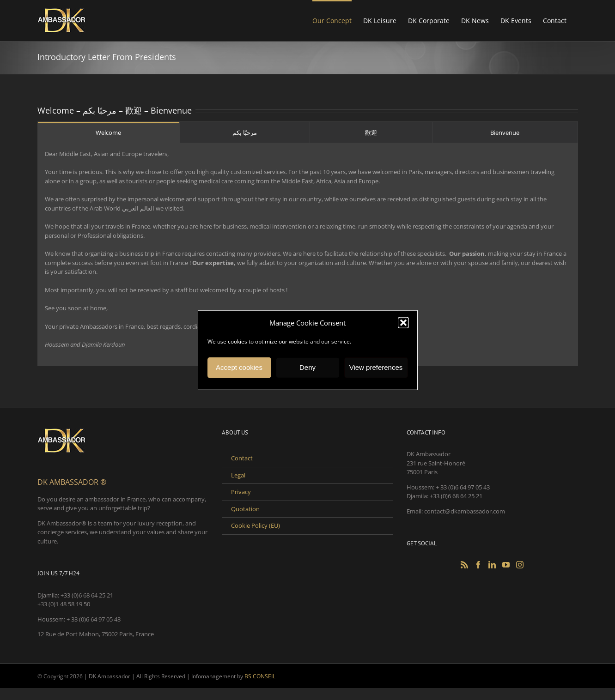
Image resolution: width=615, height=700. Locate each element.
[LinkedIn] (492, 565)
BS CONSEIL (260, 676)
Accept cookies (239, 367)
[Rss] (464, 565)
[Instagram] (520, 565)
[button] (403, 323)
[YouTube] (506, 565)
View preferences (376, 367)
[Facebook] (478, 565)
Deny (307, 367)
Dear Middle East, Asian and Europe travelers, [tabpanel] (308, 250)
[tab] (109, 132)
